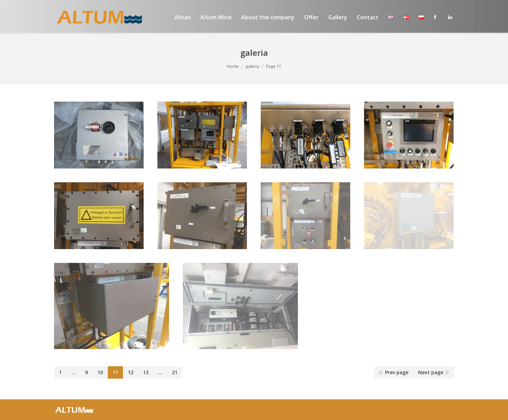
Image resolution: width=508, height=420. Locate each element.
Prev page (397, 372)
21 (175, 372)
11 (115, 372)
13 (146, 372)
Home (233, 66)
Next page (431, 372)
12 (131, 372)
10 (100, 372)
